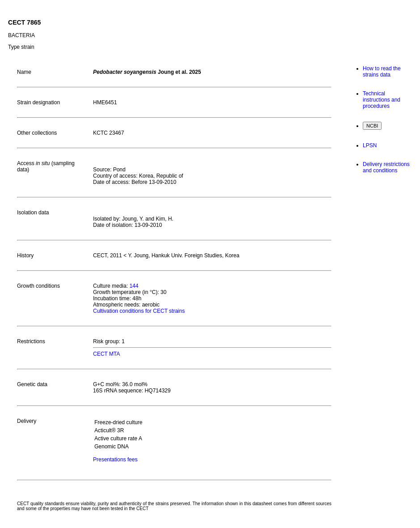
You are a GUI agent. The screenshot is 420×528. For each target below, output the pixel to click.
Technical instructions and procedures (382, 100)
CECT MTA (106, 354)
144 (134, 286)
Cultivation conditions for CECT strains (139, 311)
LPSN (370, 145)
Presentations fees (115, 460)
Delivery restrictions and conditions (386, 167)
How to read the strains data (382, 72)
